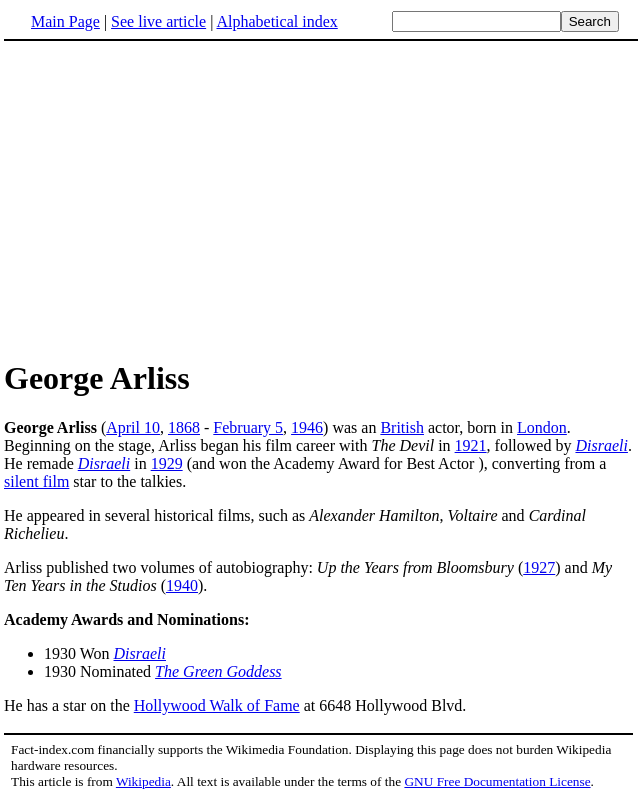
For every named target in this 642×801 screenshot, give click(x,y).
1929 (167, 463)
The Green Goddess (218, 671)
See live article (158, 21)
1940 (182, 585)
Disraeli (601, 445)
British (402, 427)
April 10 (133, 427)
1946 (307, 427)
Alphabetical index (276, 21)
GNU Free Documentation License (497, 781)
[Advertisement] (172, 199)
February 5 (248, 427)
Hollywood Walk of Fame (217, 705)
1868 (184, 427)
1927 (539, 567)
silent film (36, 481)
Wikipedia (143, 781)
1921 (471, 445)
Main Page (65, 21)
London (542, 427)
